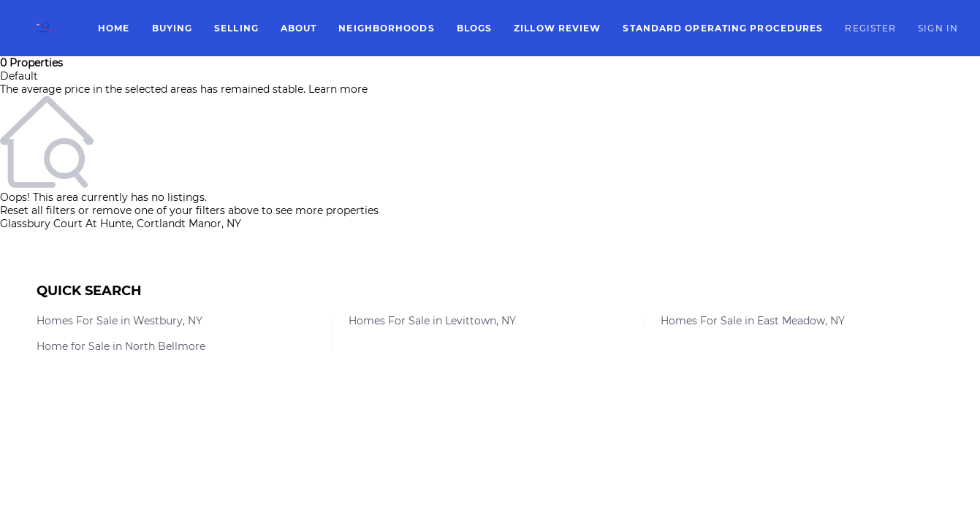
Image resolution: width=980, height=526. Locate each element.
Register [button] (870, 28)
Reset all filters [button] (38, 210)
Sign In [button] (938, 28)
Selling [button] (236, 28)
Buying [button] (172, 28)
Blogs (475, 28)
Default (19, 76)
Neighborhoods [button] (386, 28)
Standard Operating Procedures (723, 28)
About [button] (299, 28)
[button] (45, 28)
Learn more (338, 89)
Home (114, 28)
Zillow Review (557, 28)
